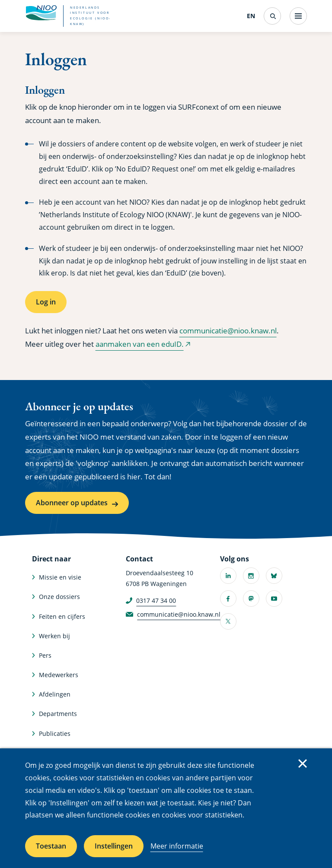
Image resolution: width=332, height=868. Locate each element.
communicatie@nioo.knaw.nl (228, 331)
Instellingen (114, 846)
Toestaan (51, 846)
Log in (46, 302)
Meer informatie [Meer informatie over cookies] (177, 846)
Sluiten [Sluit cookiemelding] (303, 763)
